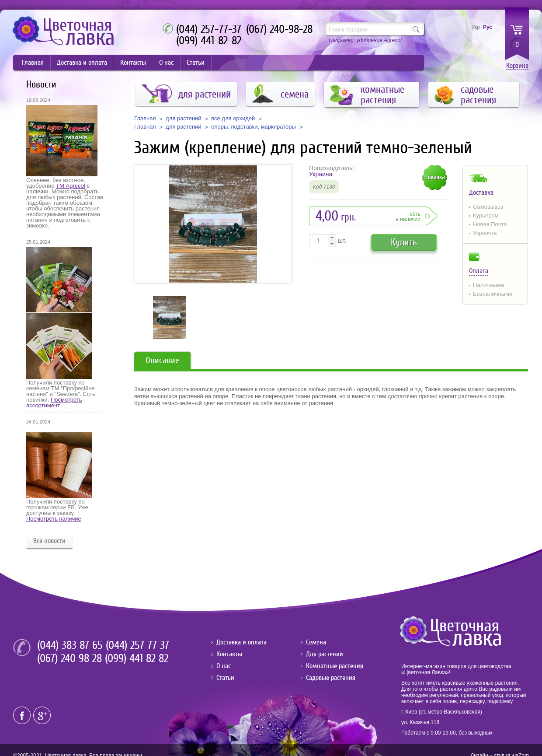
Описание (162, 360)
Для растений (325, 654)
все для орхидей (233, 119)
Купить (404, 242)
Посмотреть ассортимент (54, 402)
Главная (33, 63)
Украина (321, 174)
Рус (488, 27)
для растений (184, 119)
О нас (166, 63)
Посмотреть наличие (54, 519)
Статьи (196, 63)
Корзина (517, 66)
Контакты (133, 63)
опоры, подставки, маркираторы (254, 127)
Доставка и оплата (82, 63)
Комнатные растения (335, 666)
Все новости (49, 541)
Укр (476, 27)
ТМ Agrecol (70, 186)
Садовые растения (331, 678)
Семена (316, 642)
